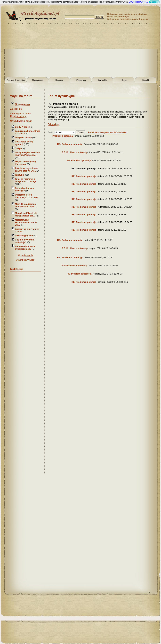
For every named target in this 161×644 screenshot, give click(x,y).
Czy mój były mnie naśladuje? (25, 241)
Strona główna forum (20, 114)
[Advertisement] (81, 51)
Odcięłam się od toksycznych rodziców (27, 196)
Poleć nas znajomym (118, 17)
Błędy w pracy (22, 127)
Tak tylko (20, 175)
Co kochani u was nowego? (24, 189)
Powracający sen (24, 236)
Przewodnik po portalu (16, 80)
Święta (18, 148)
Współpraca (81, 80)
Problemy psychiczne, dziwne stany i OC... (27, 170)
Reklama (59, 80)
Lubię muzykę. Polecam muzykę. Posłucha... (27, 154)
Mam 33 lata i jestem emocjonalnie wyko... (26, 205)
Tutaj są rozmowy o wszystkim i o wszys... (27, 180)
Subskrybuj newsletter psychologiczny (128, 19)
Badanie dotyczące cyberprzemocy (25, 248)
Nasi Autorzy (38, 80)
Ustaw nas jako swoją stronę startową (127, 14)
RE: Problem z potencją (70, 144)
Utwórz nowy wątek (26, 260)
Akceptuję (154, 2)
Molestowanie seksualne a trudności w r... (27, 222)
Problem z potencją (63, 136)
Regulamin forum (19, 116)
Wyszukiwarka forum (21, 121)
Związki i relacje (23, 138)
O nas (124, 80)
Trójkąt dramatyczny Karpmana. (26, 163)
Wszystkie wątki (26, 255)
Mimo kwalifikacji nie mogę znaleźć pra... (26, 214)
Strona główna (22, 104)
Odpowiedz (54, 124)
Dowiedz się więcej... (138, 2)
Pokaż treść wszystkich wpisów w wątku (108, 132)
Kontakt (146, 80)
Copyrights (102, 80)
